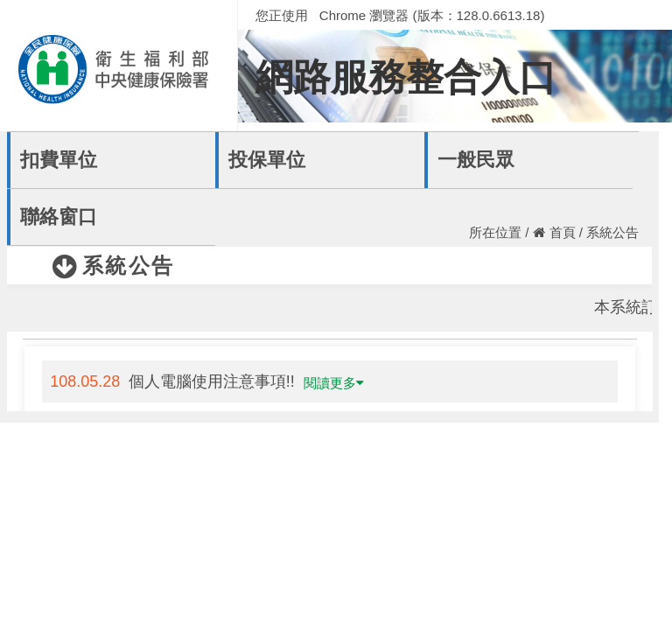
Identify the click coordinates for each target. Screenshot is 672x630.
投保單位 (267, 160)
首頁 (554, 232)
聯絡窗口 (59, 217)
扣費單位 (59, 160)
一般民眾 (476, 160)
